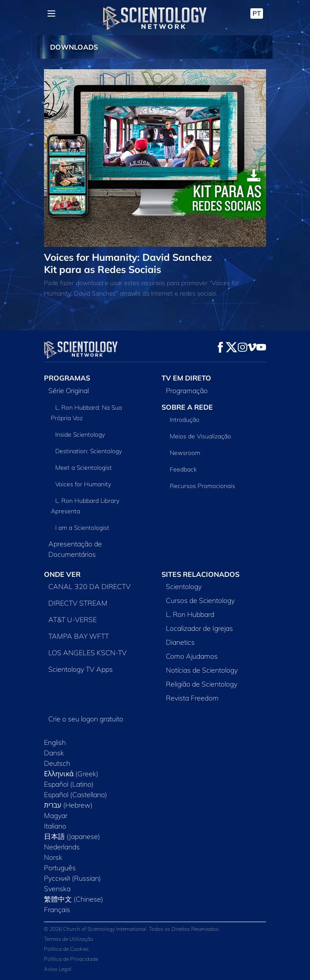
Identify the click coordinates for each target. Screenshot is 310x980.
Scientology (184, 586)
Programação (187, 391)
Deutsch (57, 763)
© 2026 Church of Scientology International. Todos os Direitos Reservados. (132, 929)
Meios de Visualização (200, 436)
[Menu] (51, 13)
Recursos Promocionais (202, 486)
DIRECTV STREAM (78, 603)
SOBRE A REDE (187, 407)
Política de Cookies (66, 949)
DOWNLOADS (74, 47)
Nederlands (62, 847)
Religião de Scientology (202, 684)
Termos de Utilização (69, 939)
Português (60, 868)
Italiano (55, 826)
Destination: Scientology (89, 451)
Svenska (57, 889)
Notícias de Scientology (202, 670)
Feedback (183, 469)
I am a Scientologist (82, 528)
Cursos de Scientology (200, 600)
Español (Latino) (69, 784)
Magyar (56, 815)
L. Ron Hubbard (190, 614)
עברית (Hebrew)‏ (68, 805)
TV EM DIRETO (186, 378)
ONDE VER (62, 574)
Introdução (185, 420)
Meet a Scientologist (84, 468)
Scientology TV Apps (81, 669)
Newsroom (185, 453)
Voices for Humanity (83, 484)
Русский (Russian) (72, 878)
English (55, 742)
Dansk (54, 753)
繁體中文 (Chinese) (74, 899)
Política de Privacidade (71, 959)
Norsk (53, 857)
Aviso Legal (58, 969)
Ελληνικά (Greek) (71, 774)
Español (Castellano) (76, 795)
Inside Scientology (80, 434)
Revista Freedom (192, 698)
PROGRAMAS (67, 378)
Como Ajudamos (192, 656)
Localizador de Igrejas (199, 628)
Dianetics (180, 642)
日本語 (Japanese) (72, 836)
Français (57, 909)
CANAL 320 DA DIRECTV (89, 586)
